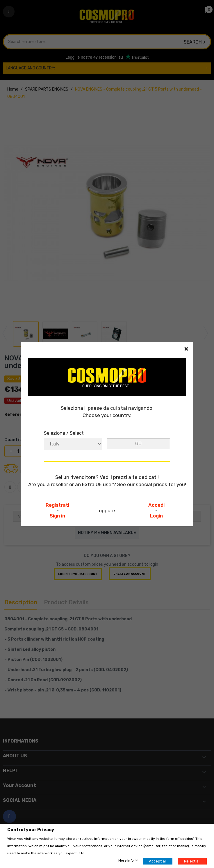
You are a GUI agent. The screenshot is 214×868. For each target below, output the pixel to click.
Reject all (192, 861)
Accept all (158, 861)
